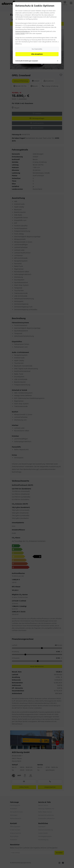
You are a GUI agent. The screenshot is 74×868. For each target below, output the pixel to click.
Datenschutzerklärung (23, 31)
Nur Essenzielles (37, 49)
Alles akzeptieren (37, 54)
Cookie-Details (20, 34)
